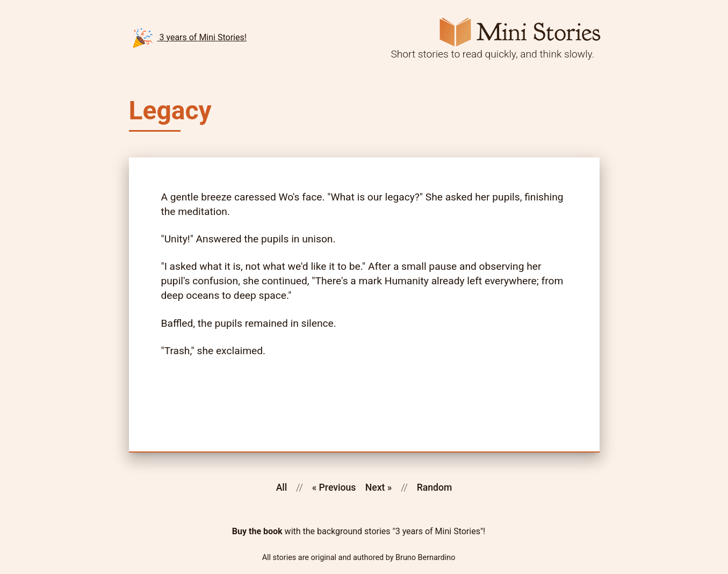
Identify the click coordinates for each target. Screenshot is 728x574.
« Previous (334, 487)
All (282, 487)
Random (435, 487)
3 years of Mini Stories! (189, 38)
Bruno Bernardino (425, 558)
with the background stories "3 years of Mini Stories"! (359, 532)
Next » (379, 487)
